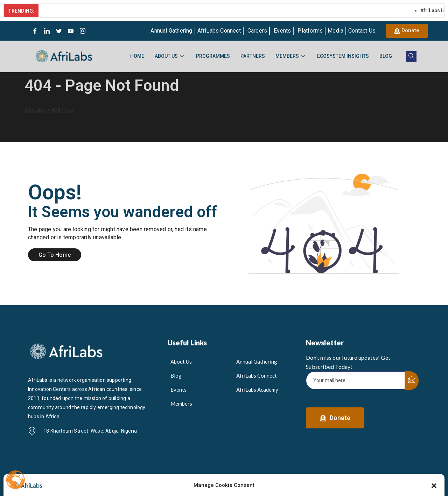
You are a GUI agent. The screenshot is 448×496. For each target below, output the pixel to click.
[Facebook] (35, 31)
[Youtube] (71, 31)
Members (291, 56)
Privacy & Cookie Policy (387, 479)
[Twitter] (59, 31)
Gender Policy (336, 479)
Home (137, 56)
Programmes (213, 56)
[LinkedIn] (47, 31)
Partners (253, 56)
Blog (386, 56)
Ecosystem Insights (343, 56)
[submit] (412, 381)
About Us (170, 56)
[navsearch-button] (411, 56)
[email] (356, 380)
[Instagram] (83, 31)
